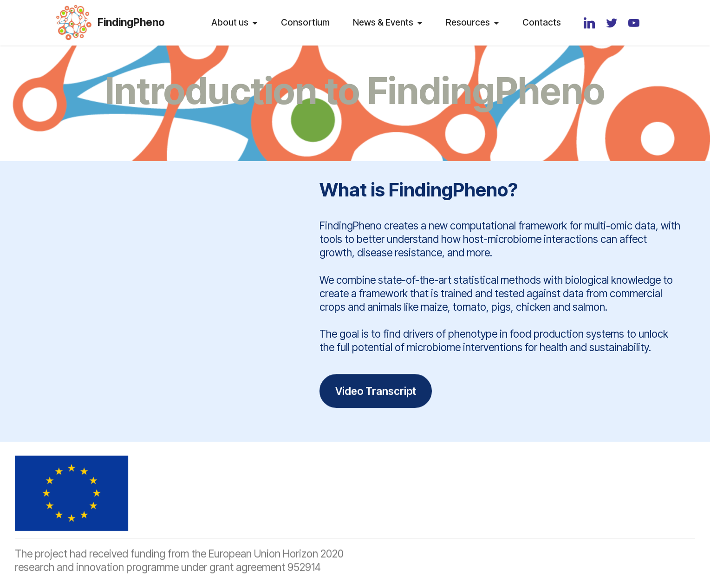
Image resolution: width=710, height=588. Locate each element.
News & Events (383, 22)
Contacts (542, 22)
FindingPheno (131, 22)
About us (230, 22)
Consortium (305, 22)
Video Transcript (376, 402)
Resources (468, 22)
